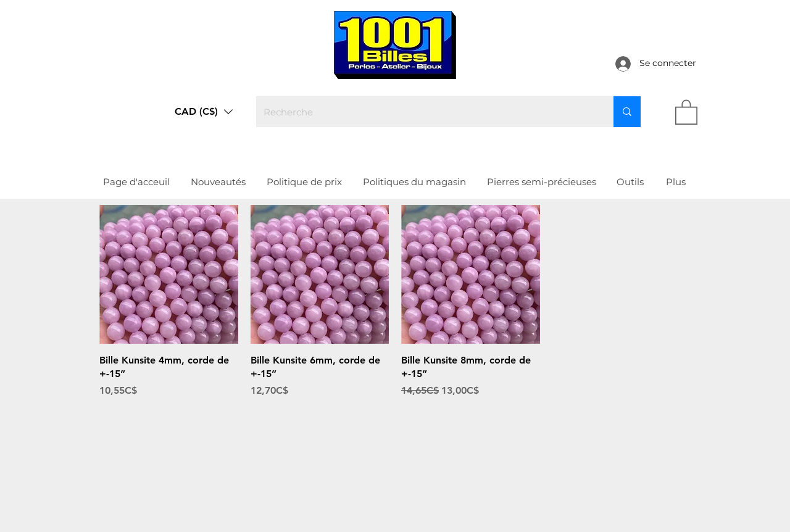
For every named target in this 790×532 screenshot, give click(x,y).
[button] (204, 112)
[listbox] (204, 112)
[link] (686, 111)
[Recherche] (426, 112)
